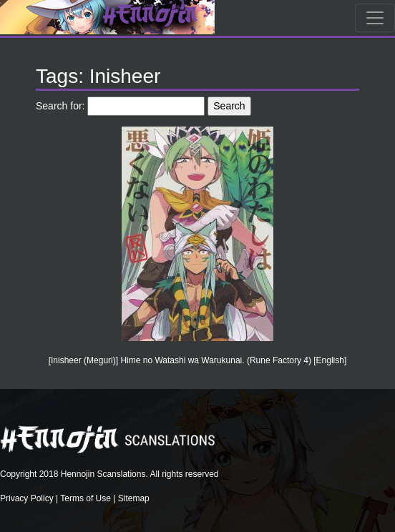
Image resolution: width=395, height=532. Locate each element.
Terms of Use (86, 498)
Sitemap (134, 498)
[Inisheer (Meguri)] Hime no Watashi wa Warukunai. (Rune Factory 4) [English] (198, 360)
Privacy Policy (27, 498)
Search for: (60, 106)
